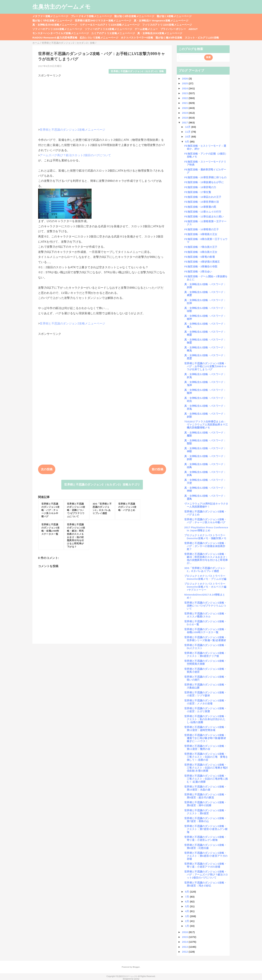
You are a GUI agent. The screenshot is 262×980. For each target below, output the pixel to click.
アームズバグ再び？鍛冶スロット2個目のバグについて (75, 155)
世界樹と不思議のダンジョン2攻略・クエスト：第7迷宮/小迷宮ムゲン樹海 (206, 829)
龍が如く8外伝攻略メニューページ (134, 16)
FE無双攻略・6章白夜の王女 (201, 252)
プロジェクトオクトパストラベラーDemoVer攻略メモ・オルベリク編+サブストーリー (205, 587)
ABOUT (193, 29)
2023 (185, 93)
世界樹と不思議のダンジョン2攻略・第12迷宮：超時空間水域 (206, 729)
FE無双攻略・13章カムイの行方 (203, 212)
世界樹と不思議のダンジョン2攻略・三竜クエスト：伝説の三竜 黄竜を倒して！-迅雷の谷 (206, 757)
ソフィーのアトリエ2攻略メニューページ (109, 29)
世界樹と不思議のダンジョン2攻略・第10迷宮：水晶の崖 (206, 788)
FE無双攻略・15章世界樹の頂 (202, 202)
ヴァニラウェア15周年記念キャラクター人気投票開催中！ (206, 505)
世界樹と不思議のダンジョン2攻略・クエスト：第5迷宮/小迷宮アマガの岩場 (206, 856)
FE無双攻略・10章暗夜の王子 (202, 229)
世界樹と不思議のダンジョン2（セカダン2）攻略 (137, 71)
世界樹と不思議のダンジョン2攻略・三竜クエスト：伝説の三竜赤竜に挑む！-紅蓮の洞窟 (206, 779)
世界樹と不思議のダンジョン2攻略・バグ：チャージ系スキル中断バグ (206, 521)
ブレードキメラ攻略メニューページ (91, 16)
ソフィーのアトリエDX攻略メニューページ (57, 29)
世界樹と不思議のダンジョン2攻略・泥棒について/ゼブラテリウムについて (206, 606)
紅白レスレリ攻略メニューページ (99, 38)
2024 (185, 88)
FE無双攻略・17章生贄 (198, 192)
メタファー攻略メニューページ (50, 16)
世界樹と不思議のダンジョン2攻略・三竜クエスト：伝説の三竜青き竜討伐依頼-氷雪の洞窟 (206, 768)
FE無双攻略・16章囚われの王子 (203, 197)
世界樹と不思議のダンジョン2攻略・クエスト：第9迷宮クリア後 (206, 654)
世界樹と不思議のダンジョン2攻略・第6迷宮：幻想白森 (206, 846)
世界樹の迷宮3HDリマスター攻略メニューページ (103, 20)
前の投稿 (157, 469)
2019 (185, 113)
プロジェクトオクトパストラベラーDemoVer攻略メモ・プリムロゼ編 (205, 577)
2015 (185, 937)
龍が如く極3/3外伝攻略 (169, 38)
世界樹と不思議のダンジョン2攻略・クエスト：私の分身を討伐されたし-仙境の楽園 (206, 719)
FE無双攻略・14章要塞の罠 (200, 207)
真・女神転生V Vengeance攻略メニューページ (161, 20)
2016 (185, 932)
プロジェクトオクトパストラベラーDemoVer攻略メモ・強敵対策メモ (205, 537)
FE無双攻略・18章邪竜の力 (200, 187)
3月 (188, 916)
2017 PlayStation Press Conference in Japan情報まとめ (206, 529)
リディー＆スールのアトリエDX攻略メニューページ (110, 25)
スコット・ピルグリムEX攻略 (202, 38)
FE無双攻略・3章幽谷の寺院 (201, 266)
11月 (188, 132)
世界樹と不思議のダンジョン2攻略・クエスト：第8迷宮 (206, 812)
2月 (188, 921)
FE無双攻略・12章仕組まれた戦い (204, 216)
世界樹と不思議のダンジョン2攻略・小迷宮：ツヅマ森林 (206, 694)
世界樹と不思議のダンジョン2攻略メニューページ (72, 130)
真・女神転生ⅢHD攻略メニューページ (55, 25)
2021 (185, 103)
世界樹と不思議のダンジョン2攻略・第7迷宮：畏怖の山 (206, 820)
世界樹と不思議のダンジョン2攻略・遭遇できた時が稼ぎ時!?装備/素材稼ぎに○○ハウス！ (206, 738)
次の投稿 (47, 469)
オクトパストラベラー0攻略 (137, 38)
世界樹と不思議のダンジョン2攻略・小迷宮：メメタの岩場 (206, 702)
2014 (185, 942)
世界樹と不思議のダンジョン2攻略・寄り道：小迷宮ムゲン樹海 (206, 838)
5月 (188, 906)
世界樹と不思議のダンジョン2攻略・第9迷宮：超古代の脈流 (206, 796)
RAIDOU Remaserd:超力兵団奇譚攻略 (55, 38)
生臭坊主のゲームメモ (61, 7)
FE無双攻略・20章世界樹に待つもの (205, 177)
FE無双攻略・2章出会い (198, 272)
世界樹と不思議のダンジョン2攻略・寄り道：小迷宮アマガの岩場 (206, 865)
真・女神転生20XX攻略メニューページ (160, 33)
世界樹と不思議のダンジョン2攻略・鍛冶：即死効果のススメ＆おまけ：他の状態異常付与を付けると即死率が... (206, 558)
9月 (188, 142)
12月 (188, 127)
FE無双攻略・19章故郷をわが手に (204, 182)
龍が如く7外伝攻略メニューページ (52, 20)
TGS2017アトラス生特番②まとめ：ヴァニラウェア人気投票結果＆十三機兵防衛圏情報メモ (206, 425)
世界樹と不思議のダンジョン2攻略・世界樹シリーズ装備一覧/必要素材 (206, 639)
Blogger (136, 967)
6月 (188, 901)
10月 (188, 137)
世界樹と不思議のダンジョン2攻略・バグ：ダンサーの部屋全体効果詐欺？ (206, 546)
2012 (185, 952)
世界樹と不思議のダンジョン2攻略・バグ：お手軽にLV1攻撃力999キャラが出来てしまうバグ (206, 366)
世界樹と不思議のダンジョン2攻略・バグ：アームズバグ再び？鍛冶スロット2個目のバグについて (206, 875)
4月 (188, 911)
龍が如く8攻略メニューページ (174, 16)
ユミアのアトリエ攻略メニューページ (113, 33)
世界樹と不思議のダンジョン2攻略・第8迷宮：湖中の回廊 (206, 804)
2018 (185, 118)
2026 (185, 79)
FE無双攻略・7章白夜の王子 (201, 247)
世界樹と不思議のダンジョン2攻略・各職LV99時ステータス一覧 (206, 631)
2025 (185, 83)
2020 (185, 108)
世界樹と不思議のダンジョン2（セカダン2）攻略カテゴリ (102, 485)
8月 (188, 892)
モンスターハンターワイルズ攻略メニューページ (61, 33)
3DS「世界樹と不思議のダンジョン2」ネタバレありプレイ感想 (205, 570)
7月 (188, 897)
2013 (185, 947)
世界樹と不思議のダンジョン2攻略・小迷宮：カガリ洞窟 (206, 710)
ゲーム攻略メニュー (146, 29)
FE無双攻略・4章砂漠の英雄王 (202, 262)
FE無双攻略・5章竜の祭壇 (200, 257)
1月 (188, 926)
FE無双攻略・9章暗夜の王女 (201, 234)
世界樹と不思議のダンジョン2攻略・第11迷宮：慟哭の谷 (206, 747)
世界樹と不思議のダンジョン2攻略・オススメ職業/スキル (206, 615)
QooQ (137, 979)
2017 (185, 122)
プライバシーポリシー (173, 29)
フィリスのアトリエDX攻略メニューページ (167, 25)
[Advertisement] (102, 101)
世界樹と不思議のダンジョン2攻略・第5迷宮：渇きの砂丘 (206, 884)
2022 (185, 98)
